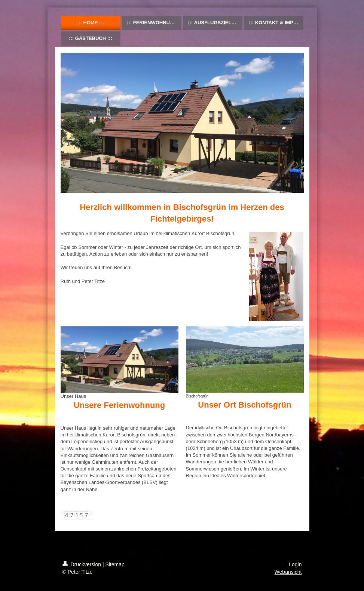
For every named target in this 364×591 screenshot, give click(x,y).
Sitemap (115, 564)
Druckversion (82, 564)
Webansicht (288, 572)
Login (295, 564)
